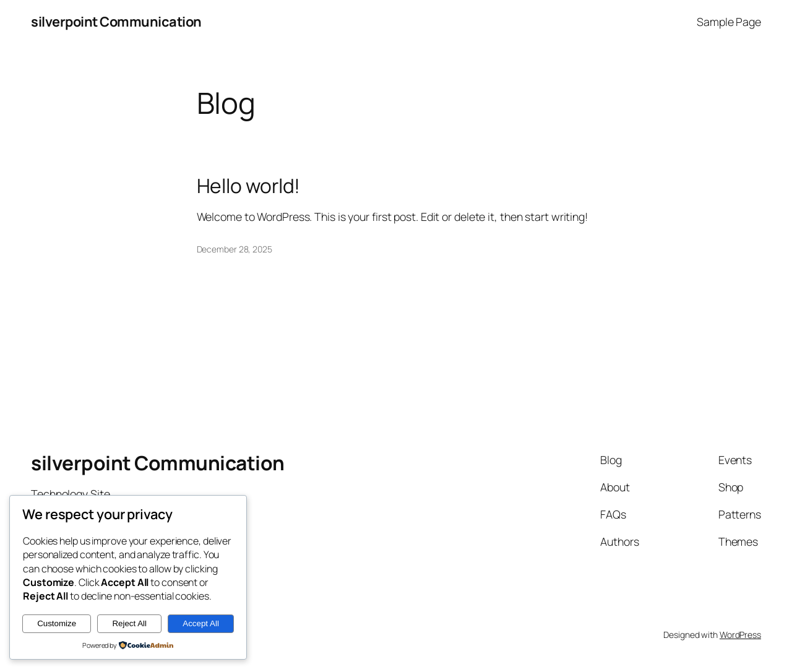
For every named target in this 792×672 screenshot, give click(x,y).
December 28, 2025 (235, 249)
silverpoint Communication (116, 22)
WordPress (740, 635)
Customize (57, 623)
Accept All (201, 623)
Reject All (129, 623)
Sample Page (729, 22)
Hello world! (249, 186)
